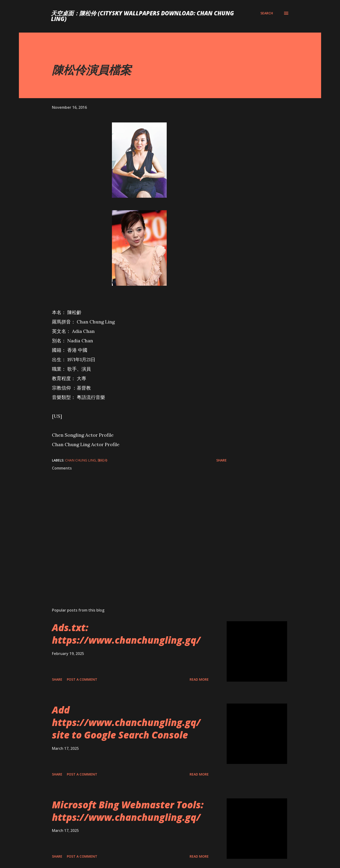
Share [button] (221, 460)
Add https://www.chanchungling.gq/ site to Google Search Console (126, 722)
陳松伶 (103, 460)
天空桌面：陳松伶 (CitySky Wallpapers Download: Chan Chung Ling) (142, 16)
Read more (199, 679)
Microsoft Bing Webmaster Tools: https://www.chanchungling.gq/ (128, 811)
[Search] (267, 13)
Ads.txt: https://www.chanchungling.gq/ (126, 634)
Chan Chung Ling (81, 460)
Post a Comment (82, 679)
